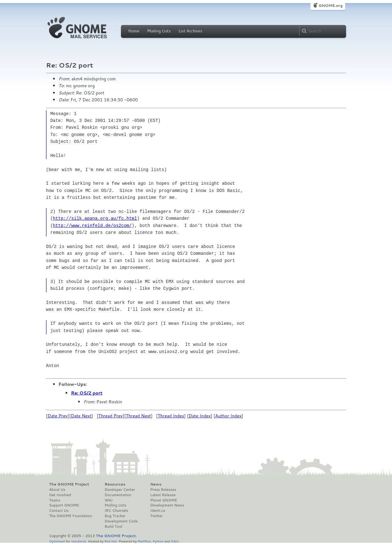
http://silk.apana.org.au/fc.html (95, 218)
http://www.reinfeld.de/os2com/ (92, 226)
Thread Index (171, 416)
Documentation (118, 495)
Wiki (109, 500)
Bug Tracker (115, 516)
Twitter (156, 516)
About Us (57, 490)
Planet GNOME (163, 500)
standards (78, 541)
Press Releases (163, 490)
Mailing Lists (159, 31)
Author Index (228, 416)
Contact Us (59, 511)
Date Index (200, 416)
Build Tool (113, 526)
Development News (167, 505)
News (156, 484)
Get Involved (60, 495)
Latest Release (163, 495)
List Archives (190, 31)
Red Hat (111, 541)
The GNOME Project (69, 484)
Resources (115, 484)
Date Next (81, 416)
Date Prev (58, 416)
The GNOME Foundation (71, 516)
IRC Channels (117, 511)
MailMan (144, 541)
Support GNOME (64, 505)
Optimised (57, 541)
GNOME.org (331, 5)
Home (134, 31)
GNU (175, 541)
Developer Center (120, 490)
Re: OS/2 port (87, 393)
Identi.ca (158, 511)
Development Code (121, 521)
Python (158, 541)
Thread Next (138, 416)
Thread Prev (111, 416)
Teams (55, 500)
